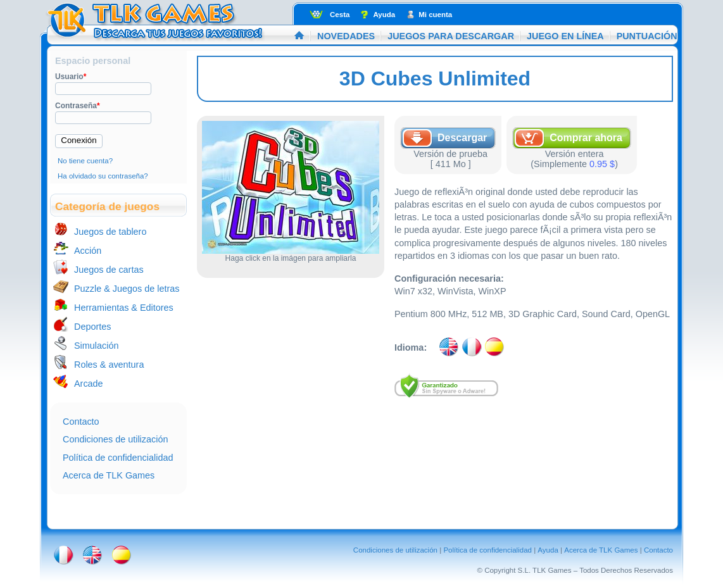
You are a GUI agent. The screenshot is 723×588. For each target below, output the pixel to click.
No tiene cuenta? (85, 161)
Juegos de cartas (109, 270)
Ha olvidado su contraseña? (103, 176)
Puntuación (647, 36)
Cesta (340, 15)
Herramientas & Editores (124, 308)
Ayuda (384, 15)
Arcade (89, 384)
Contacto (81, 422)
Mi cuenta (435, 15)
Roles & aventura (109, 365)
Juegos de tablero (110, 232)
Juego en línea (565, 36)
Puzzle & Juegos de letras (127, 289)
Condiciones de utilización (115, 439)
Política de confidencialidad (118, 458)
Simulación (96, 346)
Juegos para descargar (451, 36)
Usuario (71, 77)
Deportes (92, 327)
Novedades (346, 36)
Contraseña (78, 106)
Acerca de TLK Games (109, 475)
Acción (88, 251)
